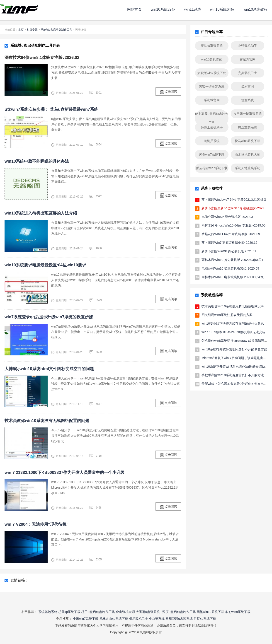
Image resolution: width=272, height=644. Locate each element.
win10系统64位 (222, 9)
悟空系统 (248, 100)
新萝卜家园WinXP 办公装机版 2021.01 (229, 251)
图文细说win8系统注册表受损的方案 (227, 315)
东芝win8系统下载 (238, 612)
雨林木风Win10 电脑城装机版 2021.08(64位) (233, 277)
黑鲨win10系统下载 (210, 612)
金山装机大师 (125, 612)
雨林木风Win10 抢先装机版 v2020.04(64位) (232, 260)
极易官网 (248, 87)
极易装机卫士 (138, 619)
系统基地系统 (48, 612)
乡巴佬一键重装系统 (248, 114)
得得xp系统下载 (205, 619)
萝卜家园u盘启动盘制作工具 (212, 118)
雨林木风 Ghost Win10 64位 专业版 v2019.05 (233, 225)
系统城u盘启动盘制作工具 (56, 30)
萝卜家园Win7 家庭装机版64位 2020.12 (229, 243)
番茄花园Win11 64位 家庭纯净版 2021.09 (231, 234)
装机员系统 (212, 141)
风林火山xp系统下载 (114, 619)
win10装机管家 (212, 59)
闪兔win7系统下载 (212, 154)
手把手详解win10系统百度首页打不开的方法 (233, 375)
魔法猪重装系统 (212, 46)
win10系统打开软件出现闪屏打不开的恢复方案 (234, 349)
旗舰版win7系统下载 (212, 73)
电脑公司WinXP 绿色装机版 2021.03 (227, 217)
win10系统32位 (163, 9)
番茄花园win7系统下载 (212, 168)
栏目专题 (32, 30)
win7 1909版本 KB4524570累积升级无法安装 (233, 332)
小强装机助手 (248, 46)
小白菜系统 (157, 619)
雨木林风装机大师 (248, 154)
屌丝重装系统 (248, 127)
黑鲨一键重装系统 (212, 87)
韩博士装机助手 (212, 127)
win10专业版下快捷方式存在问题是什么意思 (233, 323)
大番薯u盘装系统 (148, 612)
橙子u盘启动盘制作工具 (98, 612)
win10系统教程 (255, 9)
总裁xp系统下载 (69, 612)
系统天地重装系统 (248, 168)
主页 (21, 30)
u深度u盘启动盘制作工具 (178, 612)
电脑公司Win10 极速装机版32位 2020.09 (230, 268)
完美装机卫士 (248, 73)
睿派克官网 (248, 59)
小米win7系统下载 (86, 619)
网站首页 (134, 9)
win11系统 (193, 9)
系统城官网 (212, 100)
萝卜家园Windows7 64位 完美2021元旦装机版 (234, 200)
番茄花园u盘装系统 (179, 619)
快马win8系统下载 (248, 141)
